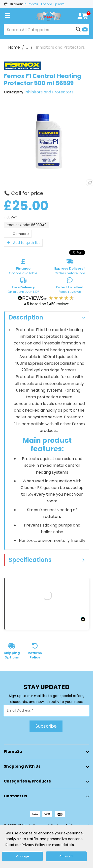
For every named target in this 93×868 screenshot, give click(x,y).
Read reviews (70, 286)
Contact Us (15, 796)
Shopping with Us (22, 766)
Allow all (66, 856)
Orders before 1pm (70, 268)
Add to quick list (23, 243)
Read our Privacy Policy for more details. (40, 845)
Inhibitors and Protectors (60, 47)
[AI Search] (85, 30)
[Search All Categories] (46, 30)
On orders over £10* (23, 286)
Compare (18, 234)
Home (14, 47)
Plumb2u (13, 752)
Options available (23, 268)
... (27, 47)
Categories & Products (27, 781)
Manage (22, 856)
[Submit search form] (78, 30)
